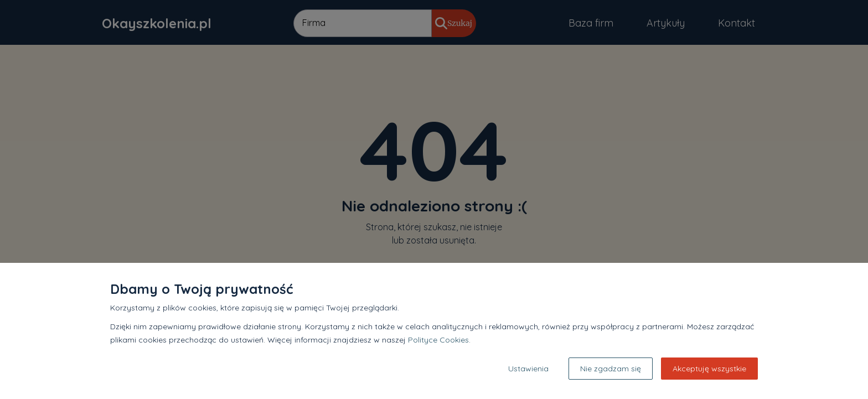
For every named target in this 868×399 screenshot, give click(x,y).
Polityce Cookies (438, 340)
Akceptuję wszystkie (709, 369)
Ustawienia (528, 369)
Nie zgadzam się (611, 369)
